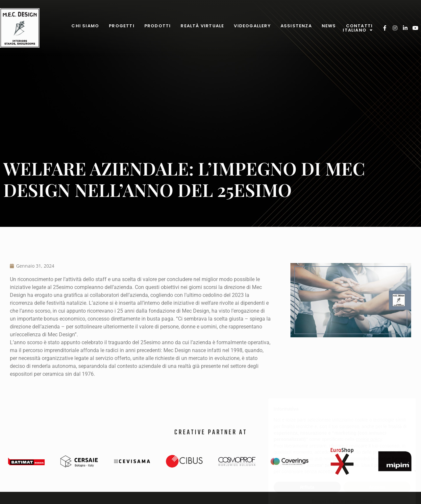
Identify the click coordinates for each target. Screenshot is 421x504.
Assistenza (296, 26)
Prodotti (158, 26)
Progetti (122, 26)
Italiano (358, 30)
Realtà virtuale (202, 26)
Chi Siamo (85, 26)
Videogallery (252, 26)
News (329, 26)
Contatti (359, 26)
